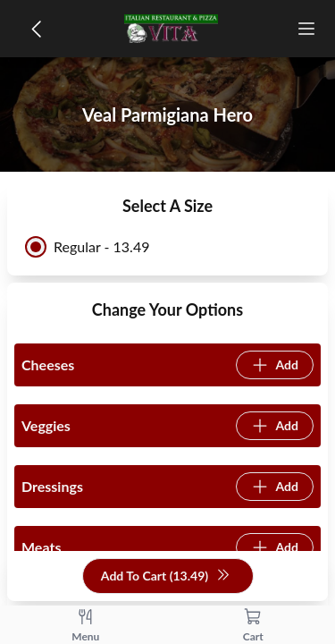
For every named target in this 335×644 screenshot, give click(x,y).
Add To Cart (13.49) (166, 576)
